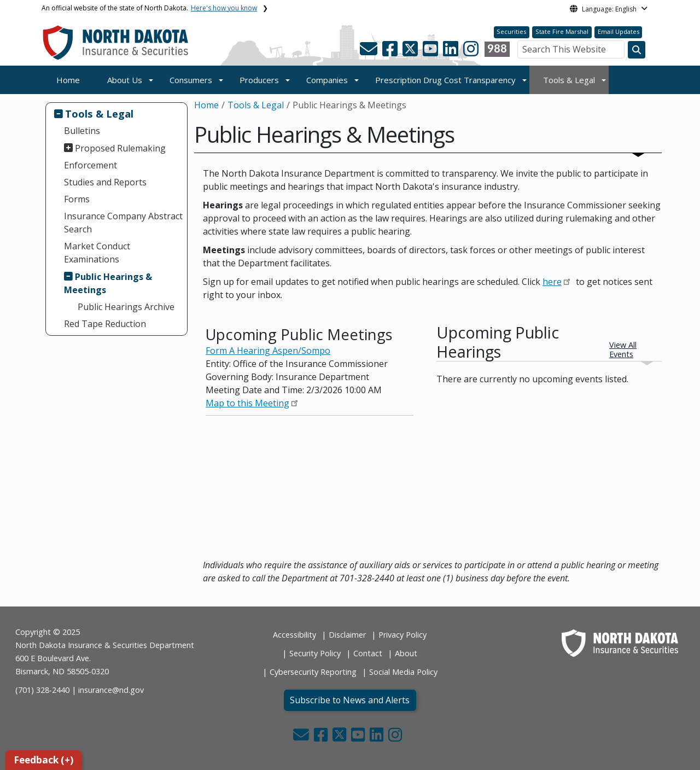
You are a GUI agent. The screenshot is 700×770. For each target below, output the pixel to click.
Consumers (191, 80)
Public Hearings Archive (126, 307)
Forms (77, 199)
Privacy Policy (402, 635)
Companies (327, 80)
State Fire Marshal (562, 31)
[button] (370, 52)
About (406, 653)
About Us (125, 80)
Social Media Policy (403, 672)
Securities (511, 31)
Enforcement (91, 165)
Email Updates (619, 31)
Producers (259, 80)
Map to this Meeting (247, 403)
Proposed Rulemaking (120, 148)
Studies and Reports (105, 182)
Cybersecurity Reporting (313, 672)
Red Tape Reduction (105, 324)
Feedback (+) (43, 760)
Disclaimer (347, 635)
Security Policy (315, 653)
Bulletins (82, 131)
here (552, 282)
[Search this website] (637, 50)
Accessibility (294, 635)
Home (68, 80)
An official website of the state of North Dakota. (149, 8)
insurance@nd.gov (111, 690)
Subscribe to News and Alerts (350, 700)
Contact (368, 653)
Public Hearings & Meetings (108, 283)
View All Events (623, 350)
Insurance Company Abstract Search (123, 223)
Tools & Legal (569, 80)
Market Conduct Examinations (97, 253)
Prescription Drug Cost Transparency (445, 80)
